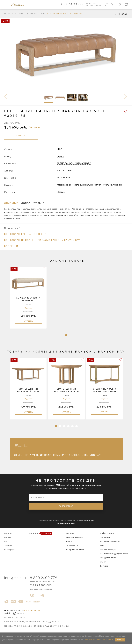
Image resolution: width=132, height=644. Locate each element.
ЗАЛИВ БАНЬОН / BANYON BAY (74, 163)
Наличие (40, 533)
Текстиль (8, 546)
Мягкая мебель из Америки (108, 185)
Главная (9, 14)
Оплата (103, 562)
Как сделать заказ (108, 558)
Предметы (31, 14)
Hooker (60, 156)
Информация (107, 533)
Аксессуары (9, 550)
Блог (102, 546)
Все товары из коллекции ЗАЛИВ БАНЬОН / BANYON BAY (44, 240)
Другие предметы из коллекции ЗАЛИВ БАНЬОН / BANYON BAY (60, 455)
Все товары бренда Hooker (25, 234)
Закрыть (120, 640)
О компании (105, 537)
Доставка (104, 566)
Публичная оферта (108, 550)
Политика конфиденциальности (114, 554)
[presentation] (19, 57)
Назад (124, 14)
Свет (6, 542)
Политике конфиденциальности (98, 640)
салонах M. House (34, 610)
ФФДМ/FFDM (72, 546)
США (59, 149)
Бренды (70, 533)
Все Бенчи (13, 246)
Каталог (19, 14)
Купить (28, 321)
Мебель (61, 192)
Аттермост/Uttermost (76, 550)
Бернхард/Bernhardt (75, 537)
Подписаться (66, 506)
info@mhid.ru (15, 578)
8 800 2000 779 (72, 4)
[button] (66, 335)
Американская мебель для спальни (75, 185)
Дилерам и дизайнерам (110, 542)
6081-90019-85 (64, 170)
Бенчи (42, 14)
